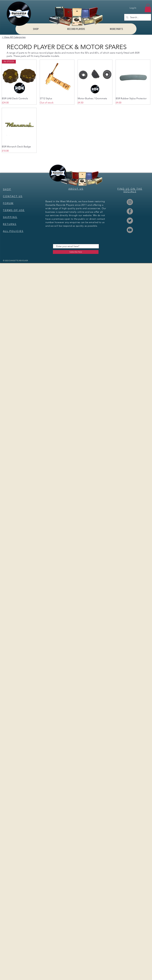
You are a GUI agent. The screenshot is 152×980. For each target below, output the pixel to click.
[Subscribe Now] (76, 252)
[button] (148, 8)
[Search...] (137, 17)
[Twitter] (130, 221)
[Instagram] (130, 202)
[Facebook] (130, 211)
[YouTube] (130, 230)
